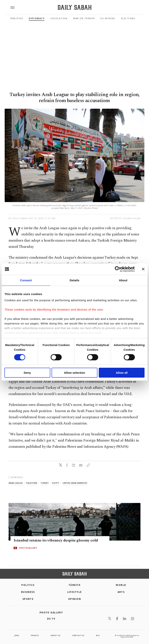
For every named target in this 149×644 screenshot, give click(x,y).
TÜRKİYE (74, 585)
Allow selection (74, 373)
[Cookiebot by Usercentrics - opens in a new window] (118, 269)
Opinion (74, 599)
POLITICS (28, 585)
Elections (128, 18)
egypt (56, 483)
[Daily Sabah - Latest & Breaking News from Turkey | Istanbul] (75, 7)
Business (28, 592)
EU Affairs (108, 18)
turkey (45, 483)
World (121, 585)
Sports (28, 599)
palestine (32, 483)
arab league (16, 483)
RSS (98, 635)
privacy (35, 635)
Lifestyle (75, 592)
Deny (27, 373)
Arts (121, 592)
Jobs (17, 635)
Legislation (59, 18)
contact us (78, 635)
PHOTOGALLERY (28, 548)
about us (55, 635)
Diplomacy (37, 18)
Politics (17, 18)
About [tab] (123, 280)
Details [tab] (74, 280)
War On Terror (84, 18)
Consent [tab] (26, 280)
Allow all (122, 373)
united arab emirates (75, 483)
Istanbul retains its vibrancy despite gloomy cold (56, 541)
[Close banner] (143, 269)
